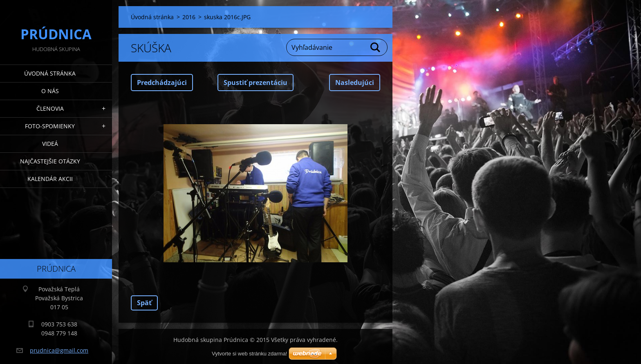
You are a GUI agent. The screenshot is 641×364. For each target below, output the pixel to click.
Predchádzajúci (162, 83)
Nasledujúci (355, 83)
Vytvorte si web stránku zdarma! (249, 354)
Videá (50, 144)
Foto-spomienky (50, 126)
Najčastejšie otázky (50, 161)
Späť (144, 303)
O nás (50, 91)
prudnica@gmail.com (59, 350)
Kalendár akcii (50, 179)
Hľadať (376, 47)
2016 (189, 17)
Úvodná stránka (50, 73)
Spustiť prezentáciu (256, 83)
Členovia (50, 108)
